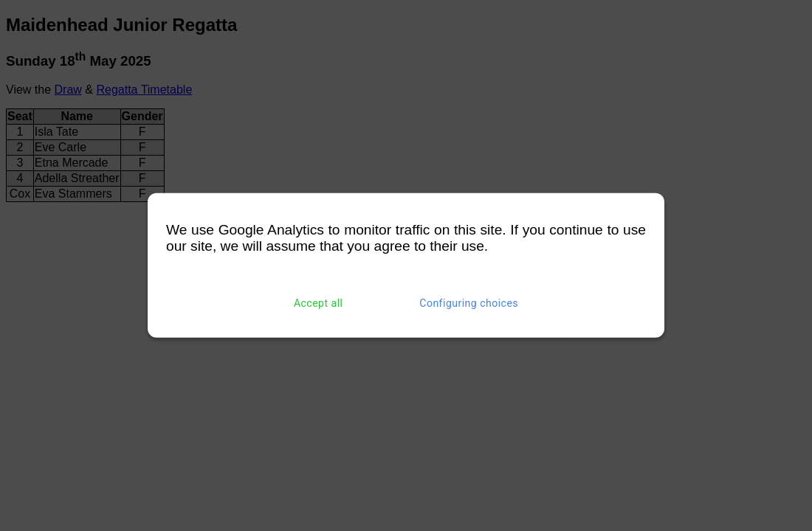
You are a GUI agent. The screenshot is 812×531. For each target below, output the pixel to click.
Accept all (319, 303)
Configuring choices (469, 303)
